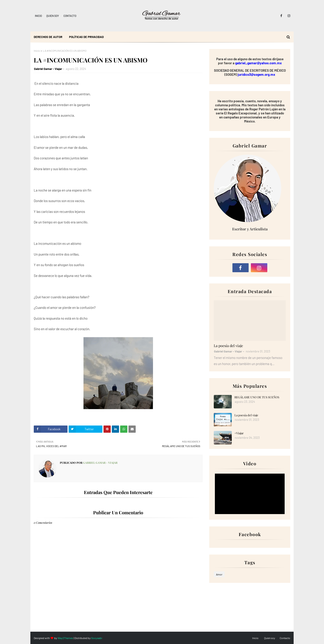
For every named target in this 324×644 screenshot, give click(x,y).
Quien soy (53, 16)
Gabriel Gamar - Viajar (48, 69)
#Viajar (239, 433)
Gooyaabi (97, 638)
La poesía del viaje (228, 346)
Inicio (38, 16)
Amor (219, 574)
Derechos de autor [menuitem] (48, 37)
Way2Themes (65, 638)
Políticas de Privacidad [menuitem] (86, 37)
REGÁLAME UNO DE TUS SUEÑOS (257, 397)
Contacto (70, 16)
